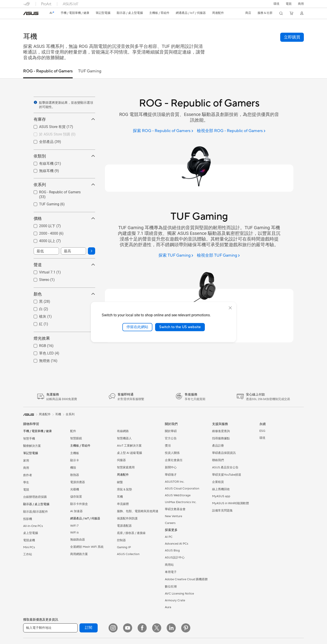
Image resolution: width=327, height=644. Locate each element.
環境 (276, 4)
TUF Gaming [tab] (90, 71)
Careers (170, 523)
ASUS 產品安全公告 (225, 467)
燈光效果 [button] (64, 338)
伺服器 (121, 460)
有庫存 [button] (64, 119)
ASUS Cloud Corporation (182, 489)
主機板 (75, 453)
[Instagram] (113, 628)
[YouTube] (128, 628)
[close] (230, 308)
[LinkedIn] (171, 628)
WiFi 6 (74, 533)
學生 (26, 482)
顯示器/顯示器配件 (36, 512)
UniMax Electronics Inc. (181, 502)
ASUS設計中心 (175, 558)
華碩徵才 (171, 475)
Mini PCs (29, 547)
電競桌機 (29, 540)
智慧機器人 (124, 438)
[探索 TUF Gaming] (176, 256)
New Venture (173, 516)
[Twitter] (157, 628)
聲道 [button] (64, 265)
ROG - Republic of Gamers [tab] (48, 71)
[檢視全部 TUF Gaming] (218, 256)
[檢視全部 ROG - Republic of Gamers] (231, 131)
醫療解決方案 (32, 446)
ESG (262, 431)
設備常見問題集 (222, 511)
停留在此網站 (137, 327)
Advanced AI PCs (177, 544)
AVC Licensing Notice (179, 594)
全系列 (70, 414)
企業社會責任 (174, 460)
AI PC (169, 537)
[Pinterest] (186, 628)
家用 (26, 461)
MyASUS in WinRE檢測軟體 (230, 503)
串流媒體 (123, 504)
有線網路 (123, 431)
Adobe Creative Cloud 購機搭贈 (186, 579)
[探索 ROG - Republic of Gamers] (163, 131)
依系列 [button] (64, 185)
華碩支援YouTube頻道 (227, 475)
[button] (289, 4)
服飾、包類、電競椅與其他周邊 (138, 511)
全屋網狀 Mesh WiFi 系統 (87, 547)
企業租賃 (218, 482)
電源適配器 (124, 526)
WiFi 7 (74, 526)
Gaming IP (124, 547)
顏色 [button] (64, 294)
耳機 (120, 497)
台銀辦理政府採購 (35, 497)
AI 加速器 (76, 511)
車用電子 (171, 572)
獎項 (168, 446)
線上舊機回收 (221, 489)
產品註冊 (218, 446)
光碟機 (75, 489)
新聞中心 (171, 467)
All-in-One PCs (33, 526)
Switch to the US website (180, 327)
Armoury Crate (175, 600)
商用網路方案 (79, 554)
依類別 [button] (64, 156)
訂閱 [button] (89, 628)
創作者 (28, 475)
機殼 (73, 468)
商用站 (169, 565)
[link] (31, 13)
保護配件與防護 (127, 519)
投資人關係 (172, 453)
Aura (168, 607)
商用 (26, 468)
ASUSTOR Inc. (175, 482)
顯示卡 (75, 460)
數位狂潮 (171, 587)
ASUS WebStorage (178, 495)
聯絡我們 (218, 460)
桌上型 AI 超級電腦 (129, 453)
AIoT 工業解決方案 (129, 446)
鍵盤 (120, 482)
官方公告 (171, 438)
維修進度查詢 (221, 431)
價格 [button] (64, 218)
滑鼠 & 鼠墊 (124, 489)
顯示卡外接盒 (79, 504)
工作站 (28, 554)
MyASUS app (221, 496)
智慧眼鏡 (76, 438)
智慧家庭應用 (126, 467)
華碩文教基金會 (175, 509)
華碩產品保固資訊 (224, 453)
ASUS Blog (172, 551)
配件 (73, 431)
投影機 (28, 519)
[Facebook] (142, 628)
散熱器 (75, 475)
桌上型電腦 (31, 533)
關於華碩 (171, 431)
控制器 (121, 540)
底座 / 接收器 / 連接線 (131, 533)
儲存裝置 (76, 497)
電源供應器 (78, 482)
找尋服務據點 (221, 438)
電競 (26, 490)
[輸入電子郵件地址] (50, 628)
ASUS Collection (128, 554)
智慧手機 (29, 439)
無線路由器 (78, 540)
